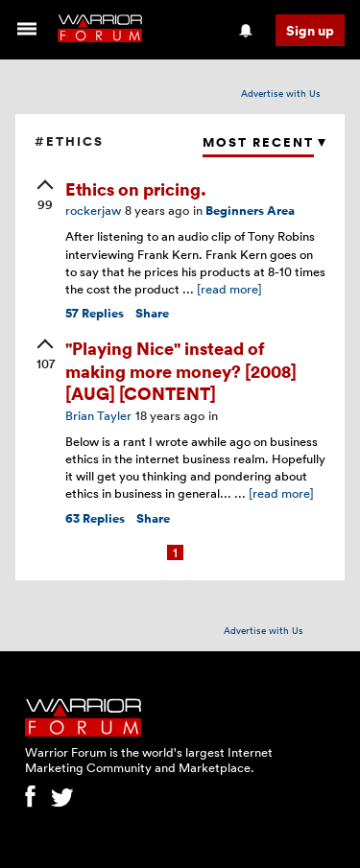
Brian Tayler (98, 415)
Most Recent (258, 142)
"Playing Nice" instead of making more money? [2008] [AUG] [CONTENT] (181, 370)
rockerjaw (93, 210)
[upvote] (45, 197)
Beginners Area (250, 211)
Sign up (310, 30)
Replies (95, 313)
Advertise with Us (281, 93)
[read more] (229, 289)
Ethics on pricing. (136, 188)
